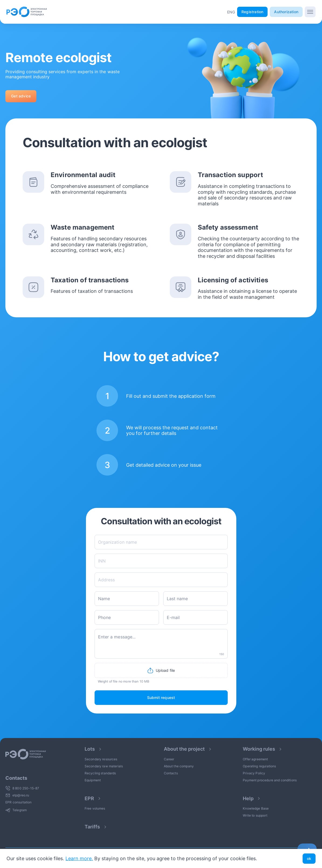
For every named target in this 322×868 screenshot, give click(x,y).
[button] (231, 12)
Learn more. (79, 858)
